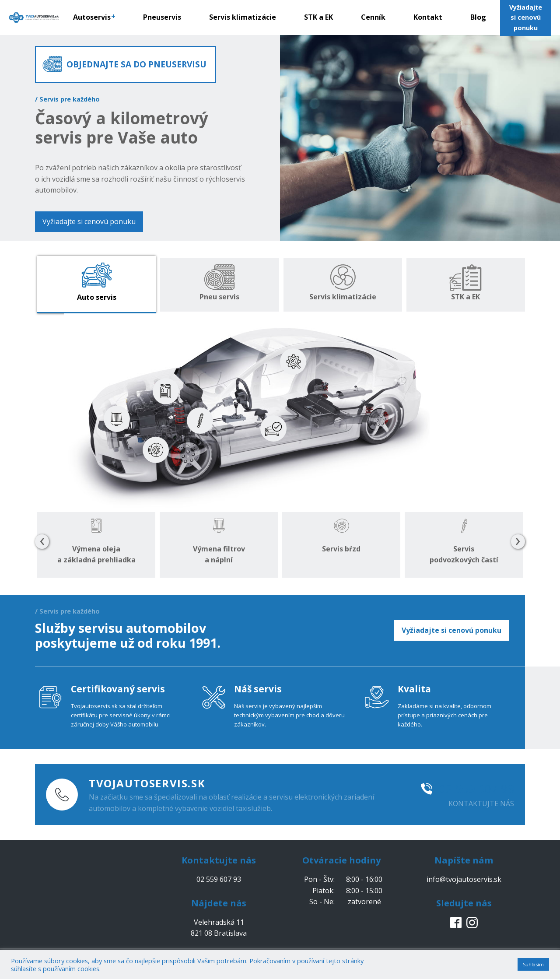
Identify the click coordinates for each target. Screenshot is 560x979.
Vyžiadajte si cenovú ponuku (89, 221)
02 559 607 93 (477, 789)
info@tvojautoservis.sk (464, 879)
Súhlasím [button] (533, 964)
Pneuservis (162, 17)
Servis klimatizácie (243, 17)
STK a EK (318, 17)
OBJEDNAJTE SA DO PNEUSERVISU (136, 64)
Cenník (373, 17)
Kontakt (428, 17)
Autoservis (94, 17)
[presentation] (42, 542)
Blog (478, 17)
